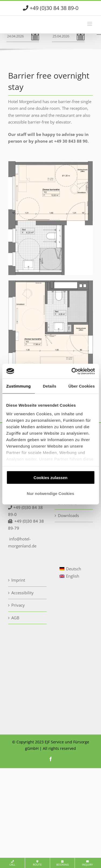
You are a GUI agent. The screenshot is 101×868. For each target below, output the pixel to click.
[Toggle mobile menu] (90, 24)
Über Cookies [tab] (82, 386)
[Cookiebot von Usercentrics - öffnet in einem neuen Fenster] (72, 371)
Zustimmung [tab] (18, 386)
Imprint (18, 580)
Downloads (68, 515)
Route (37, 863)
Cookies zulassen (51, 478)
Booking (62, 863)
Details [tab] (50, 386)
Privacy (18, 605)
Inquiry (87, 863)
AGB (15, 618)
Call (12, 863)
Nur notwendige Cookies (51, 493)
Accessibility (22, 593)
